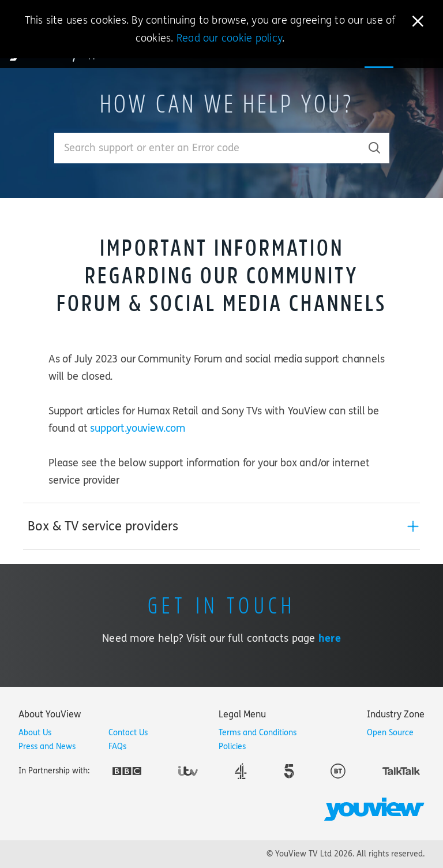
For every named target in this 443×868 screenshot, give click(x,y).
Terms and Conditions (258, 733)
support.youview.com (138, 428)
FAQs (117, 747)
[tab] (221, 526)
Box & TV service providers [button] (103, 526)
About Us (35, 733)
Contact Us (128, 733)
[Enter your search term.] (207, 148)
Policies (232, 747)
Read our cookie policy (229, 38)
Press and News (47, 747)
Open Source (390, 733)
